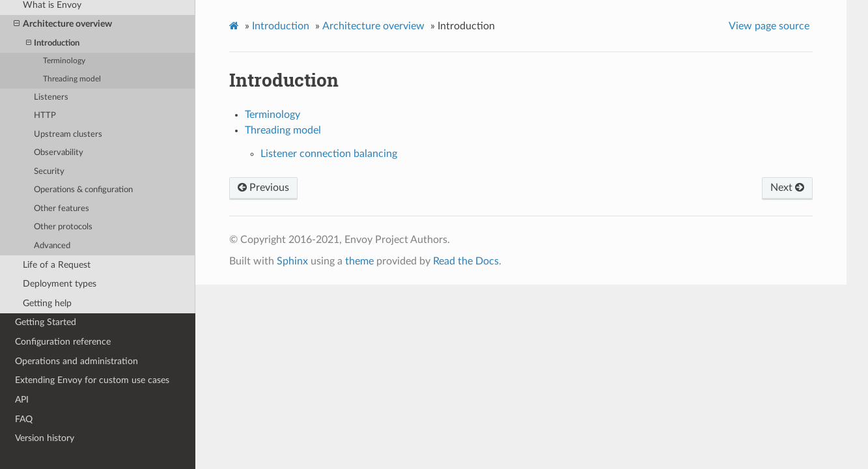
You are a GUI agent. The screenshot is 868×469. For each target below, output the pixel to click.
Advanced (52, 246)
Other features (62, 209)
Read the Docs (466, 261)
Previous (263, 188)
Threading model (72, 79)
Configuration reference (63, 342)
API (22, 400)
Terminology (64, 61)
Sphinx (292, 261)
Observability (59, 153)
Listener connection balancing (329, 154)
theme (359, 261)
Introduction (53, 43)
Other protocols (63, 227)
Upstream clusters (68, 135)
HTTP (45, 116)
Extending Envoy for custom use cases (92, 380)
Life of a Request (57, 265)
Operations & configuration (83, 190)
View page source (769, 26)
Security (49, 172)
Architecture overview (63, 24)
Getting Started (46, 322)
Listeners (51, 97)
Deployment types (60, 284)
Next (787, 188)
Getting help (47, 303)
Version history (45, 438)
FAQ (24, 419)
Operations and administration (77, 361)
